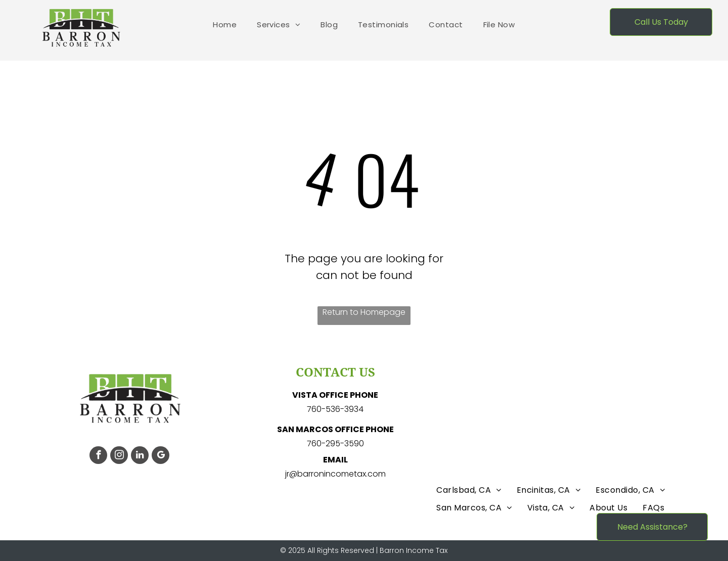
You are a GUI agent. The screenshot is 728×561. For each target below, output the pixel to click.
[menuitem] (225, 25)
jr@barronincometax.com (335, 474)
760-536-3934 (335, 409)
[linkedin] (140, 456)
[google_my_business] (161, 456)
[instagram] (119, 456)
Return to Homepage (364, 312)
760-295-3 (328, 443)
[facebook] (98, 456)
